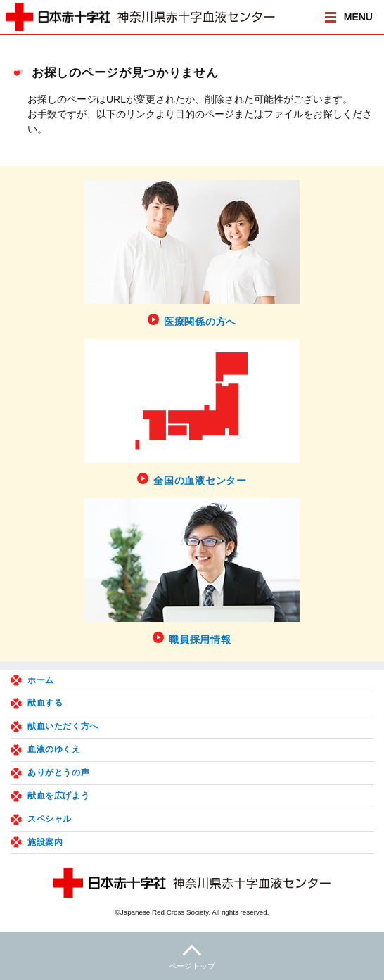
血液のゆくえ (54, 749)
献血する (45, 703)
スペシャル (50, 819)
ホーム (41, 680)
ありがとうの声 (58, 772)
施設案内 (45, 842)
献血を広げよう (58, 796)
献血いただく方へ (63, 726)
